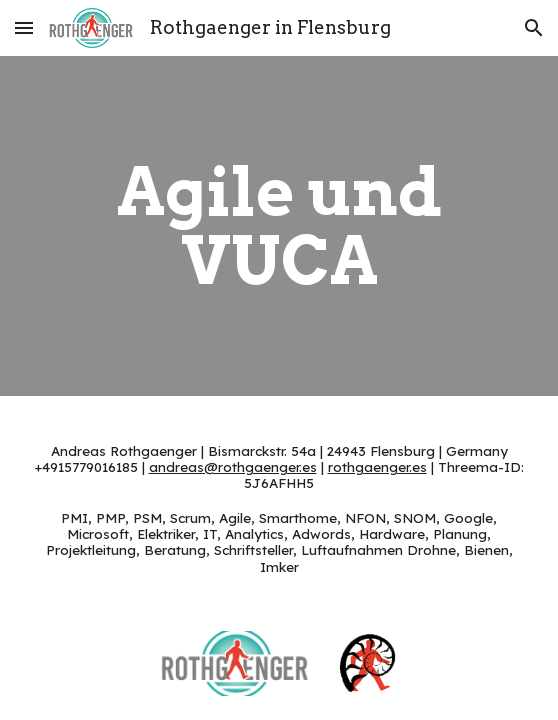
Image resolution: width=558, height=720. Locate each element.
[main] (278, 226)
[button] (24, 27)
